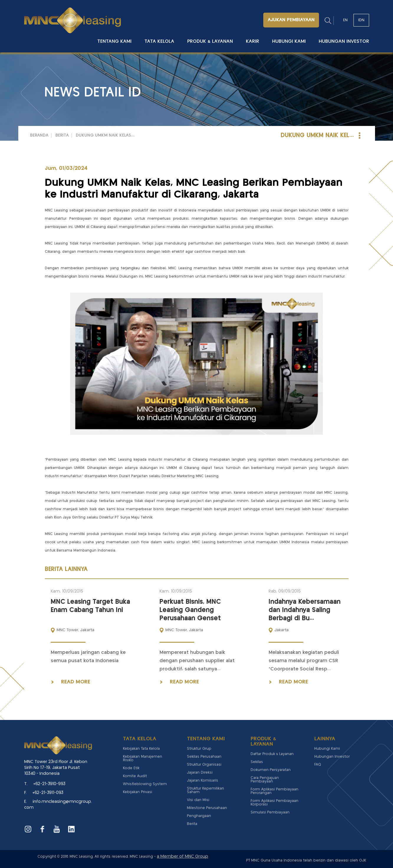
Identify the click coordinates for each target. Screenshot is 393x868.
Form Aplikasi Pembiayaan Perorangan (274, 791)
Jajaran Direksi (200, 773)
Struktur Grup (199, 749)
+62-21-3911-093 (48, 793)
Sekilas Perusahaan (204, 757)
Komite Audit (135, 776)
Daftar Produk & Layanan (272, 754)
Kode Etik (131, 768)
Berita (62, 135)
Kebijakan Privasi (138, 792)
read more (76, 682)
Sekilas (257, 762)
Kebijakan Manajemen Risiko (143, 758)
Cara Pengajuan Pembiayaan (265, 780)
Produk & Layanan (210, 41)
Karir (253, 41)
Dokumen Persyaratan (271, 770)
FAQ (318, 765)
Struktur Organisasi (204, 765)
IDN (361, 20)
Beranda (39, 135)
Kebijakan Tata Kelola (141, 749)
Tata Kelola (159, 41)
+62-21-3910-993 (49, 784)
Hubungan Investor (344, 41)
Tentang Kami (114, 41)
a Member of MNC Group (182, 856)
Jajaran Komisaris (203, 781)
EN (345, 20)
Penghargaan (199, 816)
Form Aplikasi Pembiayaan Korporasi (274, 803)
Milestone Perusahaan (207, 808)
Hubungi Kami (289, 41)
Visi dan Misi (198, 800)
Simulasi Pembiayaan (270, 812)
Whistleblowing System (145, 784)
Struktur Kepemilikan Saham (205, 790)
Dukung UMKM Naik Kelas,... (105, 135)
